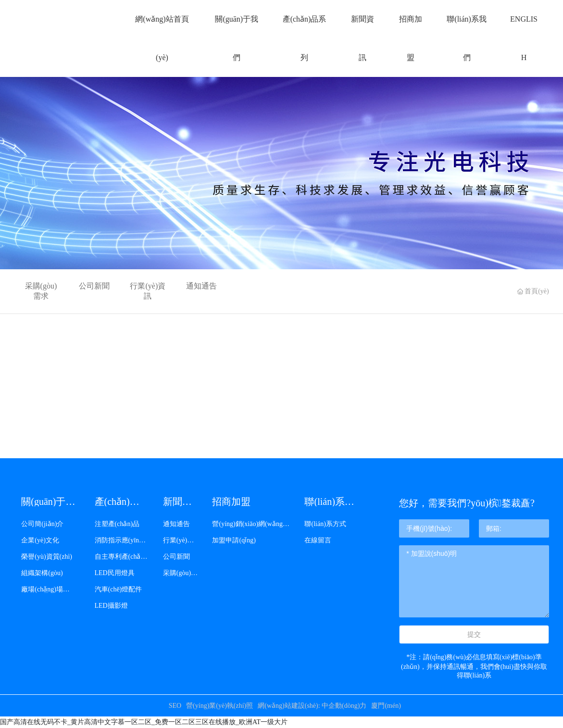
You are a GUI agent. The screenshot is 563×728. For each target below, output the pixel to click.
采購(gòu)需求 (41, 291)
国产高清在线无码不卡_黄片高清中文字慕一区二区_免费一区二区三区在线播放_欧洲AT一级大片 (144, 722)
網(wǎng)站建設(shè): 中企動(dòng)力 (312, 706)
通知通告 (201, 286)
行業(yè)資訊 (148, 291)
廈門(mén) (386, 706)
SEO (175, 706)
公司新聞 (94, 286)
